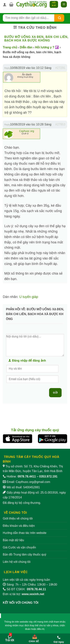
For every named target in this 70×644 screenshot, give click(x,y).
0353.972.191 (48, 476)
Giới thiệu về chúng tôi (18, 518)
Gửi (55, 393)
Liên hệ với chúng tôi (17, 562)
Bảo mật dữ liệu (13, 540)
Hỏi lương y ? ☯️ (47, 47)
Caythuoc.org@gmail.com (33, 482)
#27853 (60, 124)
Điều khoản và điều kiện (19, 526)
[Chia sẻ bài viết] (34, 638)
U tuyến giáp (29, 297)
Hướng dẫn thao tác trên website (25, 533)
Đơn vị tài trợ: (24, 594)
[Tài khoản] (5, 4)
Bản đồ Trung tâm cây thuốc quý (25, 554)
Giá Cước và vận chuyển (19, 547)
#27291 (60, 68)
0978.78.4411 (27, 476)
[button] (11, 4)
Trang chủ (10, 47)
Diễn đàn (26, 47)
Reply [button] (7, 68)
